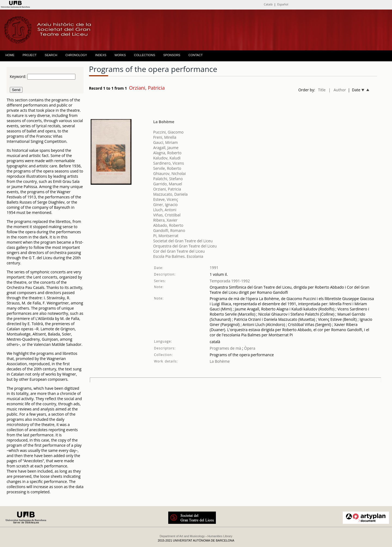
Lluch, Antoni (165, 210)
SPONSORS (172, 55)
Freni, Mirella (165, 137)
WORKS (120, 55)
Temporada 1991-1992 (230, 281)
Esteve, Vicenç (166, 199)
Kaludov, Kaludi (167, 158)
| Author (337, 90)
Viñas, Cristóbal (167, 215)
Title (322, 90)
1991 (214, 268)
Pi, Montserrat (166, 236)
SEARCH (51, 55)
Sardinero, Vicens (169, 163)
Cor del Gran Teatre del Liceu (179, 251)
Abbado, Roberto (168, 225)
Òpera (249, 348)
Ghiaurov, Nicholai (170, 173)
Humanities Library (220, 536)
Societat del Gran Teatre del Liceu (183, 241)
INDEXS (101, 55)
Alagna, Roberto (167, 153)
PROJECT (30, 55)
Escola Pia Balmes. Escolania (178, 256)
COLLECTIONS (145, 55)
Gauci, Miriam (166, 142)
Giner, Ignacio (166, 205)
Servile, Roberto (167, 168)
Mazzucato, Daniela (170, 194)
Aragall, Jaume (166, 148)
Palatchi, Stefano (168, 179)
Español (283, 4)
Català (268, 4)
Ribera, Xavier (165, 220)
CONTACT (195, 55)
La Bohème (164, 122)
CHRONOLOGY (76, 55)
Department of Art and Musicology (182, 536)
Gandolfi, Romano (169, 230)
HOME (10, 55)
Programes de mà (225, 348)
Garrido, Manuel (168, 184)
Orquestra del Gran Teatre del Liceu (185, 246)
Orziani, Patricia (167, 189)
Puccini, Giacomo (168, 132)
